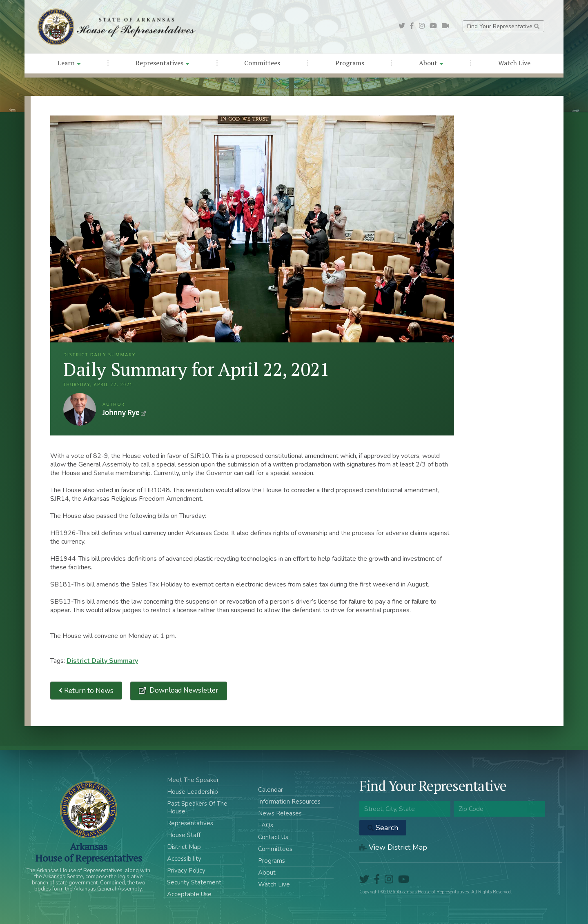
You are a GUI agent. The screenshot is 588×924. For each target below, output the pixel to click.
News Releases (280, 813)
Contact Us (273, 837)
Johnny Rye (80, 409)
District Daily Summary (102, 661)
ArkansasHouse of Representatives (88, 852)
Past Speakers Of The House (197, 807)
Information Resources (289, 802)
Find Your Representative (503, 26)
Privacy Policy (186, 871)
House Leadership (193, 792)
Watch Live (514, 63)
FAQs (266, 825)
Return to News (86, 691)
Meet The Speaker (193, 780)
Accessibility (184, 859)
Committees (262, 63)
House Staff (184, 835)
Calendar (271, 790)
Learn (69, 63)
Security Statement (194, 882)
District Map (184, 847)
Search (383, 828)
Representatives (163, 63)
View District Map (393, 847)
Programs (350, 63)
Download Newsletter (183, 690)
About (431, 63)
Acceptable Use (189, 894)
